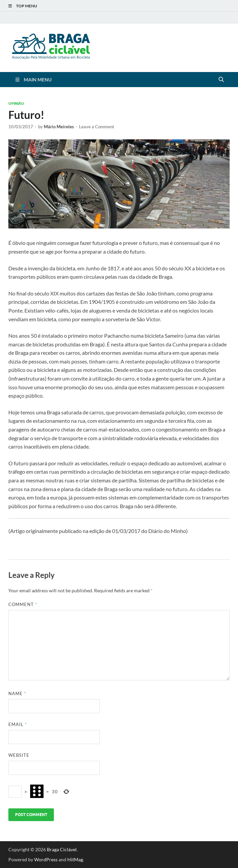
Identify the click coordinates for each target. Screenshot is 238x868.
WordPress (46, 859)
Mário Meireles (59, 127)
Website (19, 755)
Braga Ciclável (62, 849)
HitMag (75, 859)
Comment (23, 604)
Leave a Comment (97, 127)
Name (17, 693)
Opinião (16, 104)
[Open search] (221, 80)
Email (18, 724)
